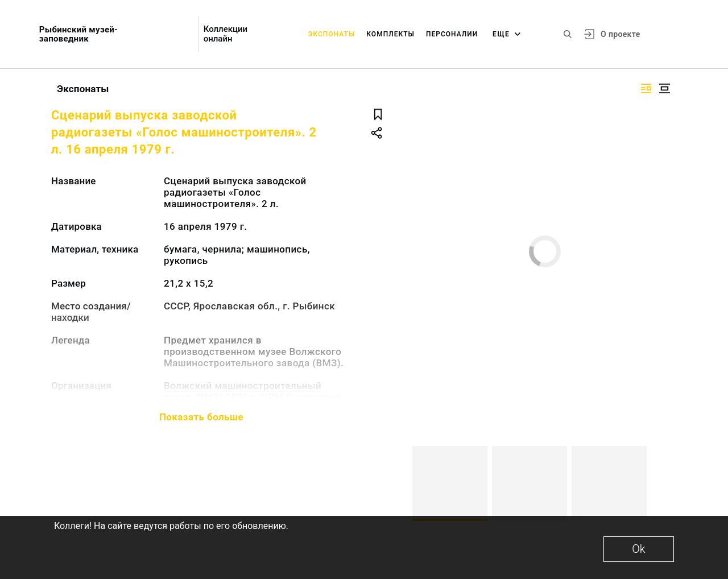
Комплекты (390, 34)
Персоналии (452, 34)
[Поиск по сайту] (568, 34)
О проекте (620, 34)
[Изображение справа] (646, 88)
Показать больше (201, 417)
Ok (638, 549)
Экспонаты (332, 34)
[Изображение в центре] (664, 88)
